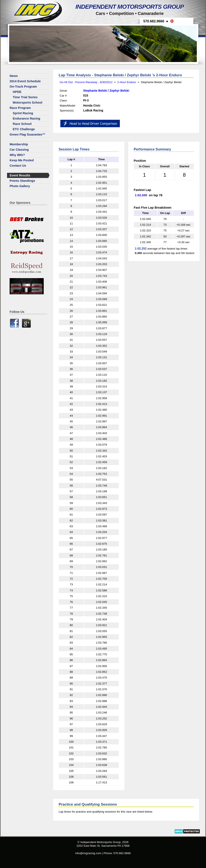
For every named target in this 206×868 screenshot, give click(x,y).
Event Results (20, 175)
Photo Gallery (20, 186)
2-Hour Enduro (127, 82)
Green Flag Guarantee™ (28, 134)
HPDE (17, 92)
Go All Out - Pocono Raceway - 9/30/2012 (86, 82)
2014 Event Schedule (25, 81)
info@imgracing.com (88, 853)
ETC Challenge (24, 129)
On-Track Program (23, 87)
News (14, 76)
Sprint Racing (23, 113)
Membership (19, 144)
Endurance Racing (27, 118)
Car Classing (19, 150)
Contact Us (18, 166)
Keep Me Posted (22, 160)
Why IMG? (17, 155)
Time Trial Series (25, 97)
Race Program (20, 108)
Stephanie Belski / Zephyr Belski (106, 91)
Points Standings (22, 181)
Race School (22, 124)
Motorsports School (28, 103)
